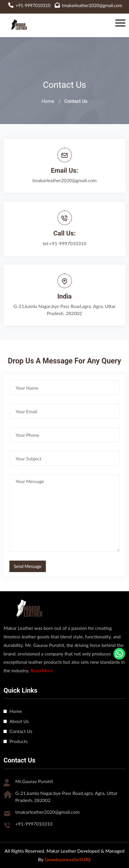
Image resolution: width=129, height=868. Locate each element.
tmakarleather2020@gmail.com (92, 5)
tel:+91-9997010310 (64, 243)
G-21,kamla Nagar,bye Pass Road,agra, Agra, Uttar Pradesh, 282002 (65, 310)
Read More (42, 670)
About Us (19, 721)
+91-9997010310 (33, 5)
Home (48, 101)
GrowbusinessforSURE (68, 859)
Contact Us (21, 731)
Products (19, 741)
